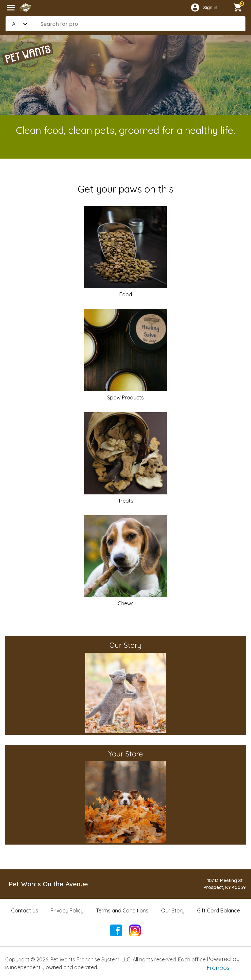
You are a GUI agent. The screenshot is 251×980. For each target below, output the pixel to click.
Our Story (173, 910)
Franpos (218, 968)
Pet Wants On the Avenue (48, 884)
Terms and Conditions (122, 910)
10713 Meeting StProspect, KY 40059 (225, 884)
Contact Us (25, 910)
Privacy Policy (67, 910)
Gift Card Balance (218, 910)
